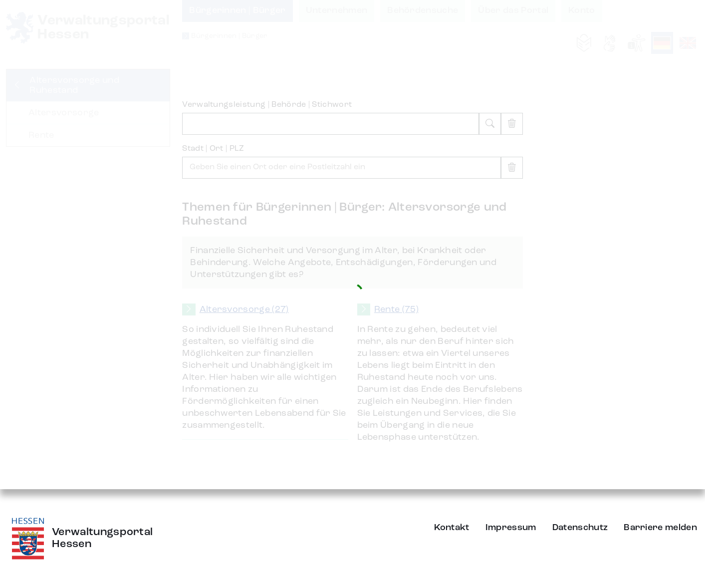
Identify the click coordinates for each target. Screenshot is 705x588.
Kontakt (452, 528)
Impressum (511, 528)
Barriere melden (660, 528)
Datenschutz (580, 528)
